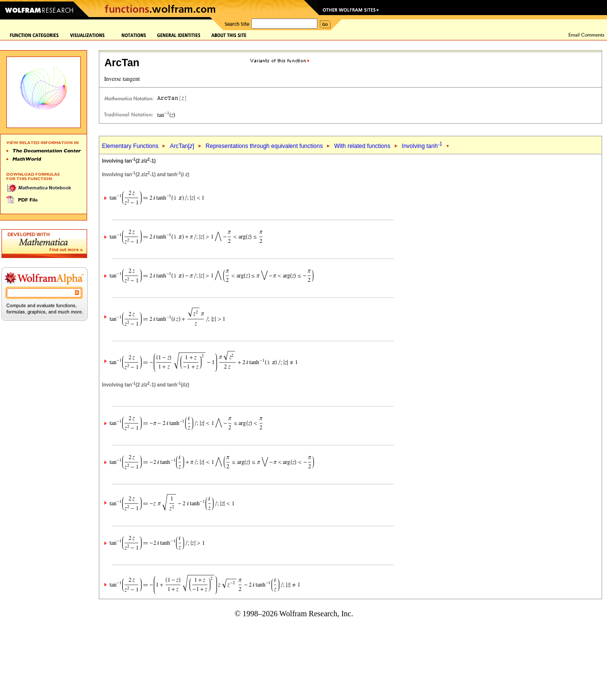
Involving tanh (422, 146)
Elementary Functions (130, 146)
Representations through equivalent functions (264, 146)
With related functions (362, 146)
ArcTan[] (182, 146)
